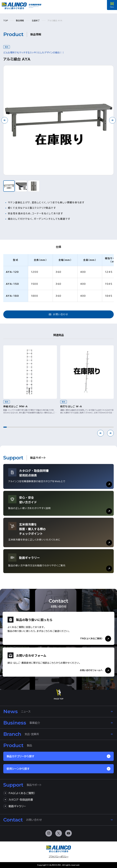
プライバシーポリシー (59, 857)
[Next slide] (112, 120)
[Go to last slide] (5, 120)
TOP (6, 20)
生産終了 (36, 20)
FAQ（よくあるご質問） (19, 793)
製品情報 (20, 20)
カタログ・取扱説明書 (18, 800)
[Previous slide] (101, 433)
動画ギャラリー (15, 806)
